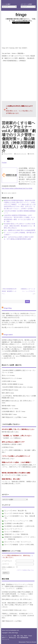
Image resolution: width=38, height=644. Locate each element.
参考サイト (5, 638)
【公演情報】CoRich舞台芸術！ (14, 524)
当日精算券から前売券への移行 (12, 444)
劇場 (9, 193)
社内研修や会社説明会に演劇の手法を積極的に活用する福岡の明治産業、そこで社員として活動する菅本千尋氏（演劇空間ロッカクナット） (17, 594)
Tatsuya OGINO (8, 154)
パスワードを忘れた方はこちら (25, 570)
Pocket (4, 162)
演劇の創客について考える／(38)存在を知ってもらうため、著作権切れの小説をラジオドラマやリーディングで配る (19, 316)
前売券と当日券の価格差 (10, 384)
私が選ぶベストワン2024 (10, 327)
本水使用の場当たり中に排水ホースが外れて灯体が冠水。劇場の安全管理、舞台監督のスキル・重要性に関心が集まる (19, 226)
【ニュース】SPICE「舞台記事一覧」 (16, 511)
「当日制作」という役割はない (12, 438)
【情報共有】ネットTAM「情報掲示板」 (17, 534)
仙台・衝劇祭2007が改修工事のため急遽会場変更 (20, 230)
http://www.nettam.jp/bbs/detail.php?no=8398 (17, 188)
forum (30, 636)
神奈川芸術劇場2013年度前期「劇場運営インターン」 (9, 291)
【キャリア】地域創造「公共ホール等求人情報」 (19, 545)
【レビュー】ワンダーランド (13, 529)
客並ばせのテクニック (9, 378)
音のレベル (5, 375)
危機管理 (14, 193)
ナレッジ (4, 636)
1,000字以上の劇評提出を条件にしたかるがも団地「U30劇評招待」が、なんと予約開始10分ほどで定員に (19, 356)
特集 (15, 636)
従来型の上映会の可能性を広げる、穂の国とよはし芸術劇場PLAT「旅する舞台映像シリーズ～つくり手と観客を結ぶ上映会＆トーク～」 (19, 342)
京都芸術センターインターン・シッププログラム (28, 291)
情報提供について (7, 409)
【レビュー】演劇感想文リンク (14, 532)
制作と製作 (5, 393)
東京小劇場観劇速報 (23, 638)
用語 (18, 636)
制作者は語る (13, 638)
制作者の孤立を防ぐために (10, 432)
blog (22, 636)
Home (14, 53)
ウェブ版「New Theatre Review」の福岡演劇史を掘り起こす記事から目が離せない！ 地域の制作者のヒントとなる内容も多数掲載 (19, 349)
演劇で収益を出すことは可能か (12, 417)
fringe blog (8, 308)
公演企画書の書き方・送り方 (11, 411)
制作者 (6, 193)
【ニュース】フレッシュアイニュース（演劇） (19, 521)
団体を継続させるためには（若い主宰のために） (17, 401)
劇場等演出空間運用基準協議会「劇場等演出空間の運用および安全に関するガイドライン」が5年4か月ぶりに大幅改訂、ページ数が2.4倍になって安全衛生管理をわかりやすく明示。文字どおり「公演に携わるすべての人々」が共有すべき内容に (20, 205)
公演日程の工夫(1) (8, 447)
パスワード (5, 564)
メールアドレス (7, 561)
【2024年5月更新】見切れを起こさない (14, 387)
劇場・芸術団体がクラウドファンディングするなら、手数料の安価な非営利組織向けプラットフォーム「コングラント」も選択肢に (17, 587)
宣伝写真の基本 (7, 414)
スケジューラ (5, 639)
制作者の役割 (6, 406)
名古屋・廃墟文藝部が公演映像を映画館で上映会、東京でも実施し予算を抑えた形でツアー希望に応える (17, 605)
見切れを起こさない (8, 459)
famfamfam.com (14, 630)
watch (26, 636)
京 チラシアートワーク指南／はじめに (15, 475)
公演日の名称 (6, 381)
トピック (10, 636)
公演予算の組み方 (7, 390)
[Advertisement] (19, 36)
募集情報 (20, 53)
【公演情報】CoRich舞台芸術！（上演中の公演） (20, 526)
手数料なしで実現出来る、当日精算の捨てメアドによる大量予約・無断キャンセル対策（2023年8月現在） (18, 616)
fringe (21, 15)
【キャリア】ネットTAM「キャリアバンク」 (18, 542)
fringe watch (8, 335)
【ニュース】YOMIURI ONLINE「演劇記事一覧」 (19, 513)
